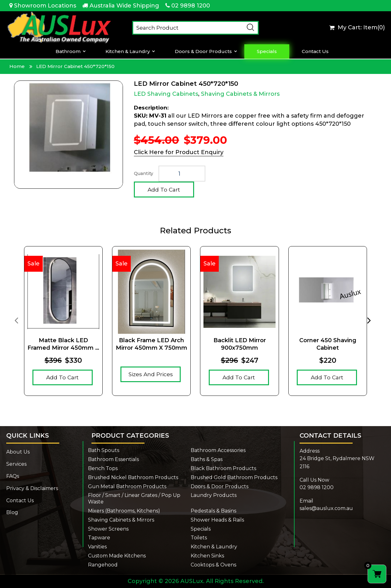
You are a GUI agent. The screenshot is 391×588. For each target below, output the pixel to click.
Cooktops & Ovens (213, 565)
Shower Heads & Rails (217, 520)
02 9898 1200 (191, 6)
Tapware (99, 538)
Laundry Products (214, 495)
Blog (12, 512)
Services (16, 464)
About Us (18, 452)
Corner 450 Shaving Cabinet (328, 344)
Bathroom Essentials (113, 459)
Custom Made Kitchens (117, 556)
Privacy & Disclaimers (32, 488)
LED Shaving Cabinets (166, 94)
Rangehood (103, 565)
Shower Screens (108, 529)
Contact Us (315, 51)
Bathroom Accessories (218, 450)
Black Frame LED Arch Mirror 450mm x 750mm (152, 344)
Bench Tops (103, 468)
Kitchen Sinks (207, 556)
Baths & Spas (207, 459)
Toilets (199, 538)
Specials (267, 51)
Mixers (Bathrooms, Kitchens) (124, 511)
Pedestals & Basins (213, 511)
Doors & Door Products (204, 51)
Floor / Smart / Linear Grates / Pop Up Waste (134, 498)
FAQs (13, 476)
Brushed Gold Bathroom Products (234, 477)
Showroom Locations (45, 6)
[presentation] (16, 320)
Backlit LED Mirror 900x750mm (240, 344)
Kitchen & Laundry (128, 51)
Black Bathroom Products (223, 468)
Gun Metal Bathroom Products (127, 486)
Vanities (97, 547)
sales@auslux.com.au (326, 508)
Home (17, 66)
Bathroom (68, 51)
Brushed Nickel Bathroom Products (133, 477)
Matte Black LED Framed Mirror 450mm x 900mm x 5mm (63, 344)
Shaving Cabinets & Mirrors (240, 94)
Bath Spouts (104, 450)
